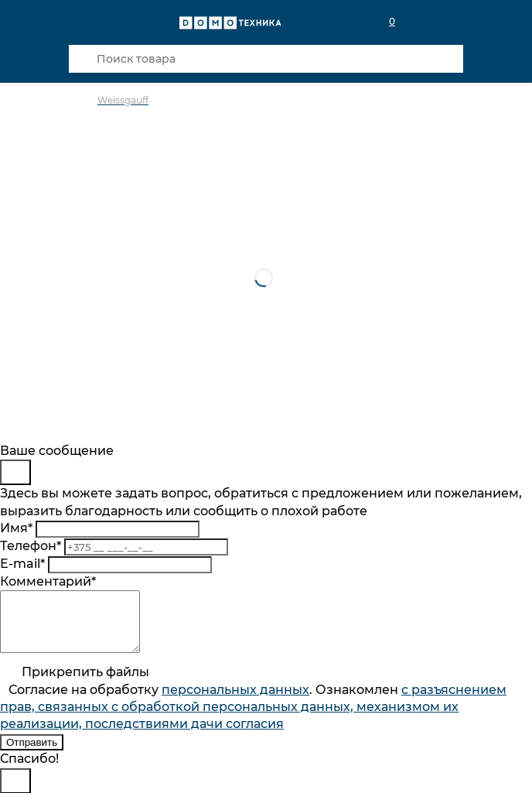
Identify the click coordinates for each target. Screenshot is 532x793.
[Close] (15, 472)
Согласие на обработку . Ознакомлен (253, 719)
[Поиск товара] (266, 59)
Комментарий (48, 581)
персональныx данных (235, 701)
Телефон (31, 546)
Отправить (32, 754)
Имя (16, 528)
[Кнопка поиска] (83, 59)
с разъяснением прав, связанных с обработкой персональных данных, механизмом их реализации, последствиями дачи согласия (253, 719)
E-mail (22, 564)
